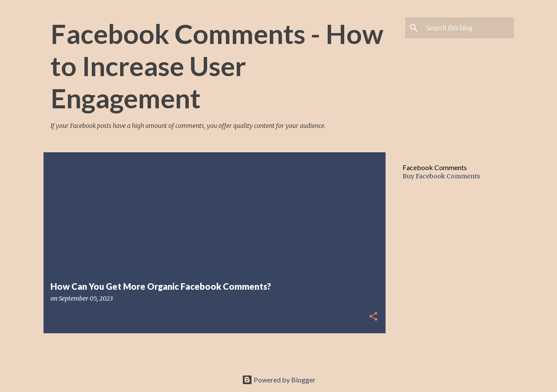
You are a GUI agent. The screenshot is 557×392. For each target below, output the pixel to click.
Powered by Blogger (279, 380)
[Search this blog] (468, 28)
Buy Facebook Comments (441, 176)
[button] (373, 317)
